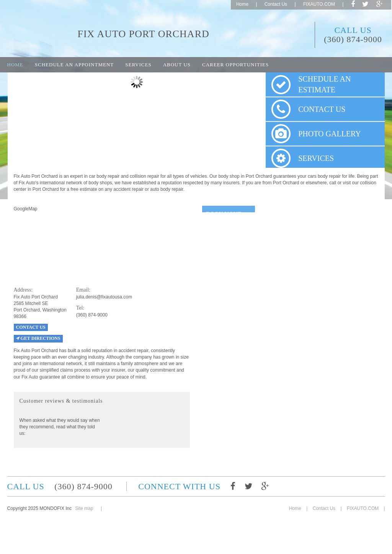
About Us (177, 65)
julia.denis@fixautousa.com (104, 297)
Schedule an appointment (74, 65)
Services (138, 65)
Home (242, 4)
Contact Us (276, 4)
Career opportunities (235, 65)
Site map (84, 508)
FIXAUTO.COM (319, 4)
